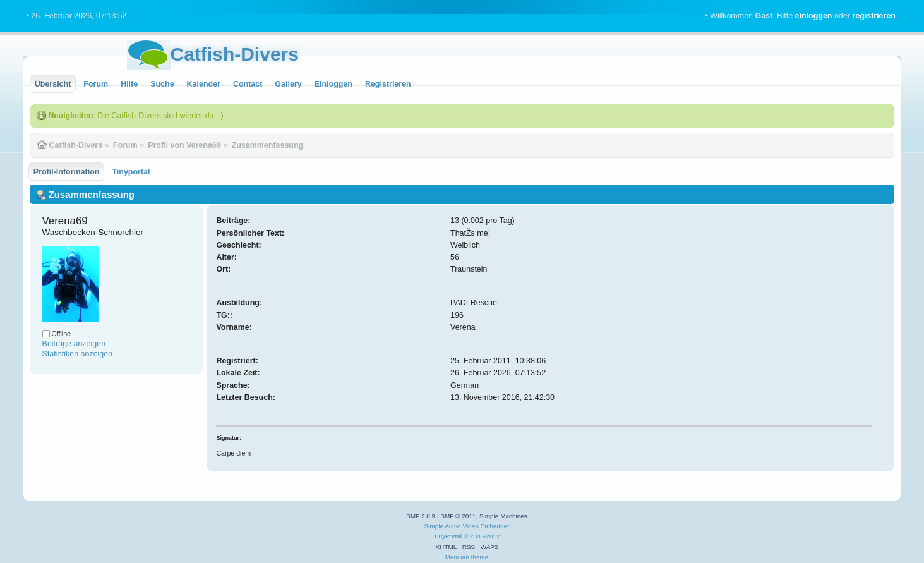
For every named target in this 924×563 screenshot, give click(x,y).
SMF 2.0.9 (421, 516)
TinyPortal (447, 536)
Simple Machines (503, 516)
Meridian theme (467, 557)
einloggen (814, 16)
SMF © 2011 (458, 516)
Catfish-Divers (235, 54)
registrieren (874, 16)
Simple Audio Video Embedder (466, 526)
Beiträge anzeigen (74, 344)
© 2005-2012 (482, 536)
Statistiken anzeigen (78, 354)
